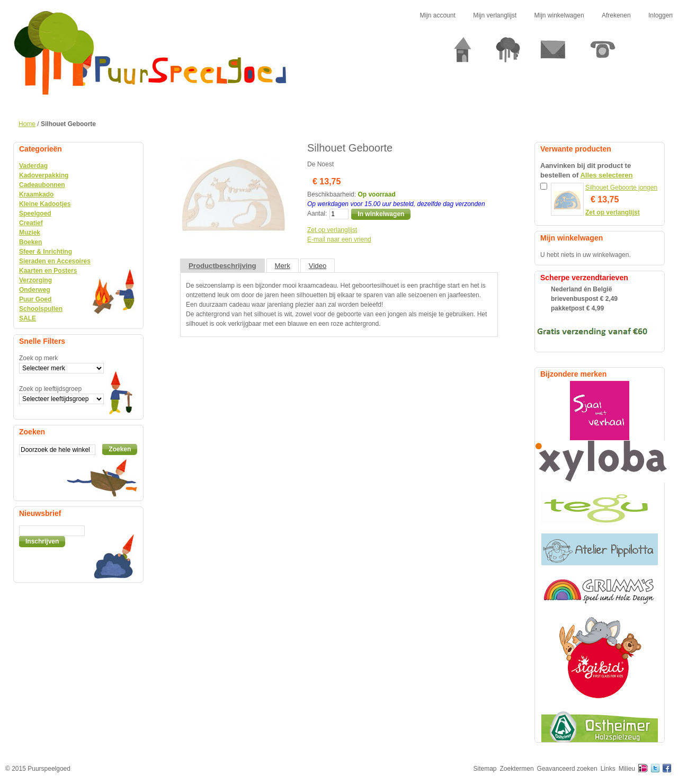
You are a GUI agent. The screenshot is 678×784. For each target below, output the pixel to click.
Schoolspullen (41, 309)
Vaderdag (33, 166)
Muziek (30, 233)
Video (318, 266)
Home (27, 124)
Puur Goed (35, 299)
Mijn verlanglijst (495, 15)
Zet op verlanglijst (332, 230)
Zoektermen (517, 769)
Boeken (30, 242)
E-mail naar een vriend (339, 239)
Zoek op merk (38, 358)
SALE (28, 318)
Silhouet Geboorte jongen (621, 188)
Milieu (627, 769)
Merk (283, 266)
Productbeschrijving (222, 266)
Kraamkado (36, 194)
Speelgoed (35, 213)
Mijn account (437, 15)
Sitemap (485, 769)
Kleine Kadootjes (45, 204)
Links (608, 769)
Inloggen (661, 15)
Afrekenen (616, 15)
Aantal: (317, 213)
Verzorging (35, 280)
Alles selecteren (606, 175)
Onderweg (35, 290)
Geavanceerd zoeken (567, 769)
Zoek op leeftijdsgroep (50, 389)
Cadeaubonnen (42, 185)
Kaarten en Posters (48, 271)
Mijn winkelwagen (559, 15)
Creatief (31, 223)
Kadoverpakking (44, 175)
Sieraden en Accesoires (55, 261)
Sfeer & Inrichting (46, 252)
